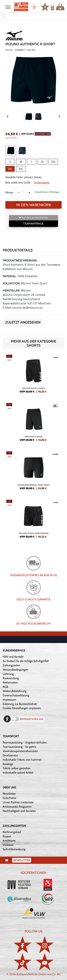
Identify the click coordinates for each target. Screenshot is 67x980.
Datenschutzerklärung (16, 695)
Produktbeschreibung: (20, 260)
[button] (8, 7)
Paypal (7, 836)
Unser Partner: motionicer (18, 802)
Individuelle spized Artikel (18, 773)
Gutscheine (9, 798)
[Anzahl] (24, 192)
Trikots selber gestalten (17, 768)
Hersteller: (11, 291)
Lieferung (8, 674)
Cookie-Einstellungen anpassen (22, 708)
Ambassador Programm (17, 807)
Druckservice (10, 755)
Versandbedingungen (15, 670)
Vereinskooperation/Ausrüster (20, 751)
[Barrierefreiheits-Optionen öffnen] (7, 719)
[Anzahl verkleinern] (19, 192)
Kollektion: (11, 283)
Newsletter (9, 794)
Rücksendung (11, 678)
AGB (5, 687)
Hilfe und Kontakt (13, 657)
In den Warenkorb (33, 205)
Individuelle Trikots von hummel (22, 760)
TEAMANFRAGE (33, 224)
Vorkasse (8, 845)
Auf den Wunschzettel (33, 218)
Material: (10, 276)
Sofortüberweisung (14, 849)
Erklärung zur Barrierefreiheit (20, 704)
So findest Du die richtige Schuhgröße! (26, 661)
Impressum (9, 700)
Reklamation (10, 682)
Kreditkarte (9, 841)
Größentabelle (42, 183)
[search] (33, 16)
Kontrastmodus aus (32, 719)
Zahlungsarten (11, 665)
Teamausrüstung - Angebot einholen (25, 742)
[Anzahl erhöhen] (29, 192)
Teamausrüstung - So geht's (19, 747)
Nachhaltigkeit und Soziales (19, 811)
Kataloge (8, 764)
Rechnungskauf (12, 832)
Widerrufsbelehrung (15, 691)
